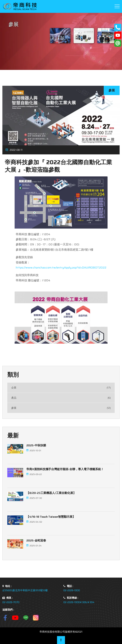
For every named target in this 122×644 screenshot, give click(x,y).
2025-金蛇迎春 (36, 540)
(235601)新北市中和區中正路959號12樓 (25, 590)
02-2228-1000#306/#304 (79, 602)
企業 (61, 388)
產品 (61, 398)
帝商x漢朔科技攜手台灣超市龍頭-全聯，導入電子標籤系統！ (65, 469)
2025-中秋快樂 (36, 445)
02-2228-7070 (11, 602)
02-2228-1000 (72, 590)
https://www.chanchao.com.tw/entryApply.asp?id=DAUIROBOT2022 (61, 268)
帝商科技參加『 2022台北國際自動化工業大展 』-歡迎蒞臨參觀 (58, 166)
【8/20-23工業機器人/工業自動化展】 (51, 493)
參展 (61, 408)
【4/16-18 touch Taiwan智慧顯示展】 (51, 517)
